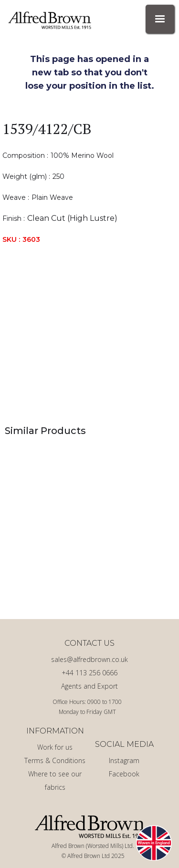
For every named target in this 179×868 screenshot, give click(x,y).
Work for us (55, 747)
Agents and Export (89, 686)
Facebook (124, 774)
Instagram (124, 760)
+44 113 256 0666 (89, 673)
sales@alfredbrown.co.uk (89, 659)
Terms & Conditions (55, 760)
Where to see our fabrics (55, 780)
